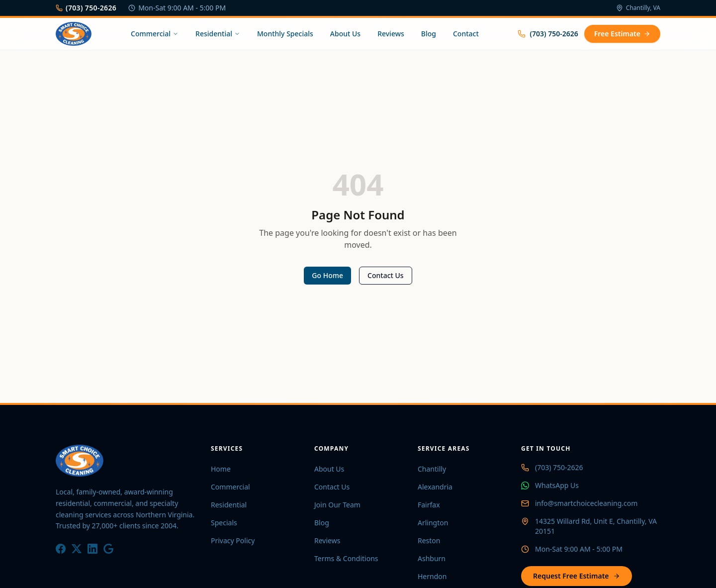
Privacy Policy (233, 540)
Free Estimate (622, 34)
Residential (218, 34)
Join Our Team (337, 505)
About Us (345, 34)
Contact (466, 34)
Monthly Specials (285, 34)
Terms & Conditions (346, 558)
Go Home (327, 275)
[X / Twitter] (77, 549)
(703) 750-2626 (86, 8)
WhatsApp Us (557, 485)
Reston (429, 540)
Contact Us (386, 275)
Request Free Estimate (577, 576)
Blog (429, 34)
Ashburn (432, 558)
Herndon (432, 576)
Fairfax (429, 505)
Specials (224, 523)
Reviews (391, 34)
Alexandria (435, 487)
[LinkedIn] (92, 549)
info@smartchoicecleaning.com (586, 503)
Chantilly (432, 469)
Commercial (155, 34)
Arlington (433, 523)
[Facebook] (61, 549)
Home (221, 469)
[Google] (108, 549)
